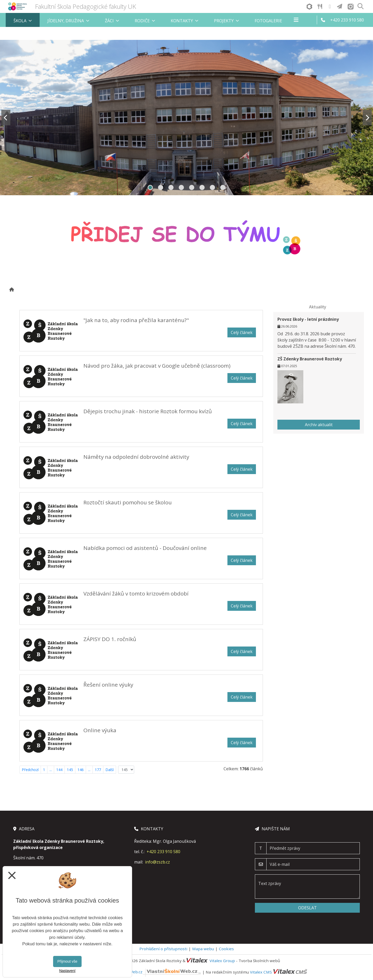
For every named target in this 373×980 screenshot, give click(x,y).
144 (59, 770)
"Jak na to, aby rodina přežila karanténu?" (136, 320)
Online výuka (100, 730)
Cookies (226, 949)
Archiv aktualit (319, 425)
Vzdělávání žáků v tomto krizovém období (136, 593)
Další (110, 770)
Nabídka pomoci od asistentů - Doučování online (145, 548)
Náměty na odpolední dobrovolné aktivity (136, 457)
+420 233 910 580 (163, 852)
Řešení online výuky (108, 685)
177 (98, 770)
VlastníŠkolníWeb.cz (153, 972)
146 (81, 770)
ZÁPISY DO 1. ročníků (110, 639)
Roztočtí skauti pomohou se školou (128, 502)
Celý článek (242, 332)
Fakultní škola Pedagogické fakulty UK (85, 6)
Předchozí (30, 770)
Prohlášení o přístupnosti (163, 949)
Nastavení (67, 971)
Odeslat (307, 908)
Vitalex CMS (261, 972)
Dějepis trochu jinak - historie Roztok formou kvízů (148, 411)
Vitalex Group (222, 961)
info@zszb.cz (157, 862)
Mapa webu (203, 949)
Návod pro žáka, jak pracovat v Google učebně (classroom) (157, 366)
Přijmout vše (67, 961)
